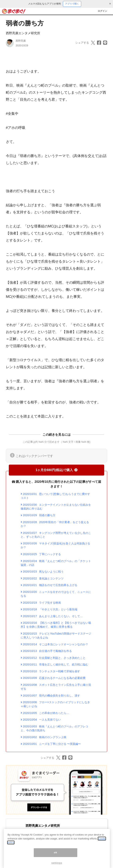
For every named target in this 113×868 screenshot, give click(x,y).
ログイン (102, 11)
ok (56, 858)
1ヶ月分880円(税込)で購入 (56, 470)
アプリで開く (72, 4)
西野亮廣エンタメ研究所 (23, 33)
